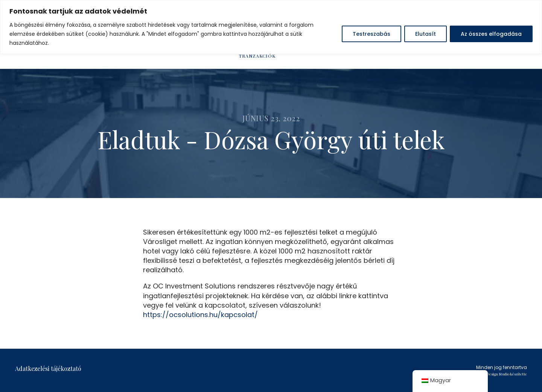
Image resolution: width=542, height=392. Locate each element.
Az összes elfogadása (491, 34)
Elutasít (426, 34)
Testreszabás (371, 34)
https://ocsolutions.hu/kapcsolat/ (200, 315)
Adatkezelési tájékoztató (48, 368)
